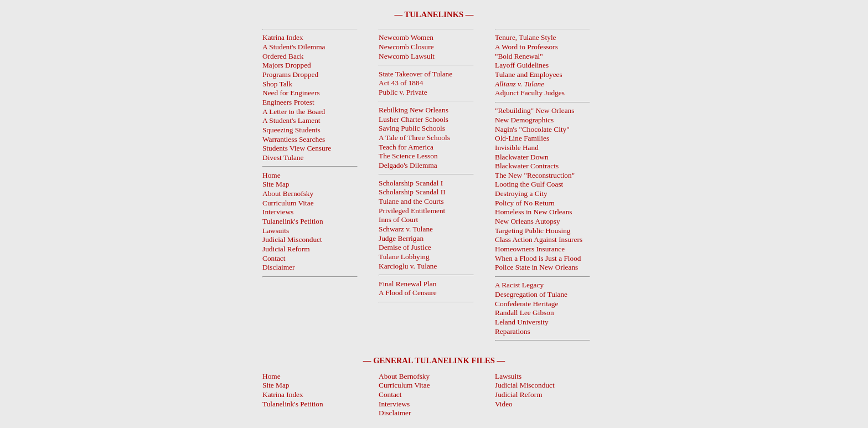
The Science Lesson (408, 156)
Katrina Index (283, 395)
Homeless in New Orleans (534, 212)
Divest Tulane (283, 158)
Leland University (522, 322)
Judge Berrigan (401, 238)
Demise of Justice (405, 247)
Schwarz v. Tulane (406, 229)
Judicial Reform (286, 249)
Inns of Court (398, 220)
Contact (274, 258)
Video (504, 404)
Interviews (278, 212)
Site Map (276, 184)
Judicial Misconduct (292, 239)
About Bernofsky (288, 194)
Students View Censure (297, 148)
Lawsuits (276, 231)
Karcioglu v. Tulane (408, 266)
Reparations (513, 331)
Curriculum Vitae (288, 203)
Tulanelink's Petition (293, 221)
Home (272, 175)
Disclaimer (278, 267)
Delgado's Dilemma (408, 165)
